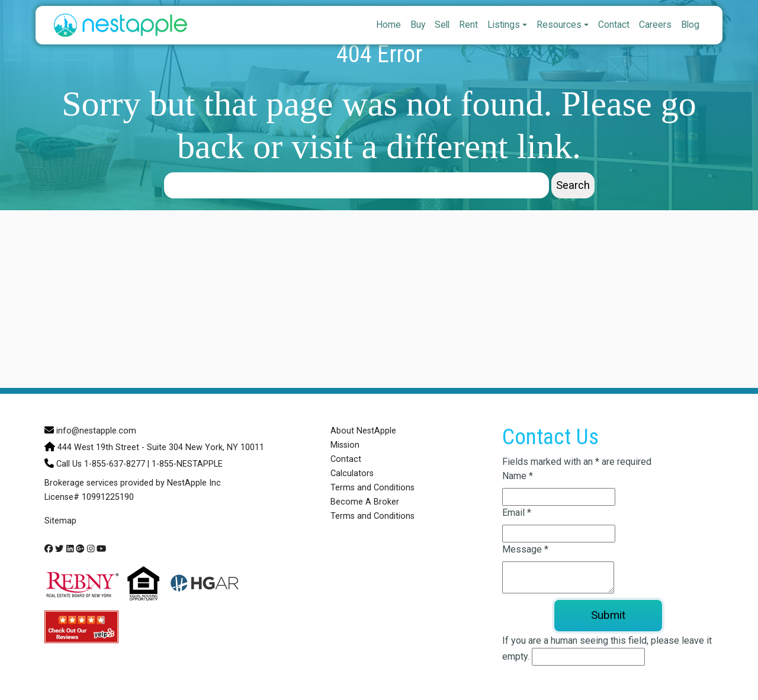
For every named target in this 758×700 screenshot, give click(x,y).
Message (525, 549)
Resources (559, 25)
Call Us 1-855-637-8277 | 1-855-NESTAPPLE (139, 464)
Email (517, 513)
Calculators (352, 473)
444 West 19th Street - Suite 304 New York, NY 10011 (161, 447)
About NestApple (363, 431)
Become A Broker (365, 502)
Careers (655, 25)
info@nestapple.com (96, 431)
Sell (442, 25)
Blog (690, 25)
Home (388, 25)
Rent (468, 25)
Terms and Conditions (372, 488)
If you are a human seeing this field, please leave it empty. (607, 650)
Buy (418, 25)
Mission (345, 445)
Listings (504, 25)
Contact (614, 25)
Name (518, 476)
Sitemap (60, 521)
